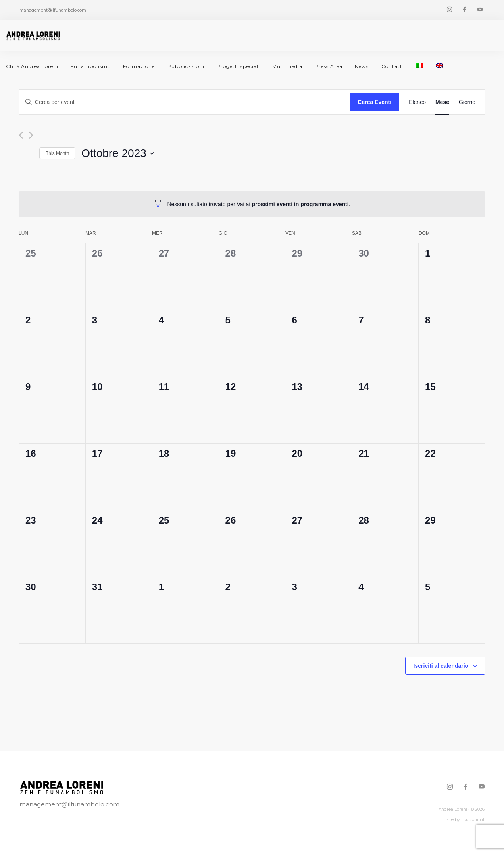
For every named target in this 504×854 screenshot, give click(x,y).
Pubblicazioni (186, 66)
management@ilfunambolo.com (69, 804)
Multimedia (287, 66)
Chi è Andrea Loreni (32, 66)
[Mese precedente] (21, 135)
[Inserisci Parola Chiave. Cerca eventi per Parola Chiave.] (184, 102)
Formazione (139, 66)
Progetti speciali (238, 66)
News (362, 66)
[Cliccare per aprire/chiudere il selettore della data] (117, 153)
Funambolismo (91, 66)
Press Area (329, 66)
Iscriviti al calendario (441, 666)
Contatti (393, 66)
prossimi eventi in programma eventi (300, 204)
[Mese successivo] (31, 135)
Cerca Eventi (374, 102)
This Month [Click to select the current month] (57, 153)
